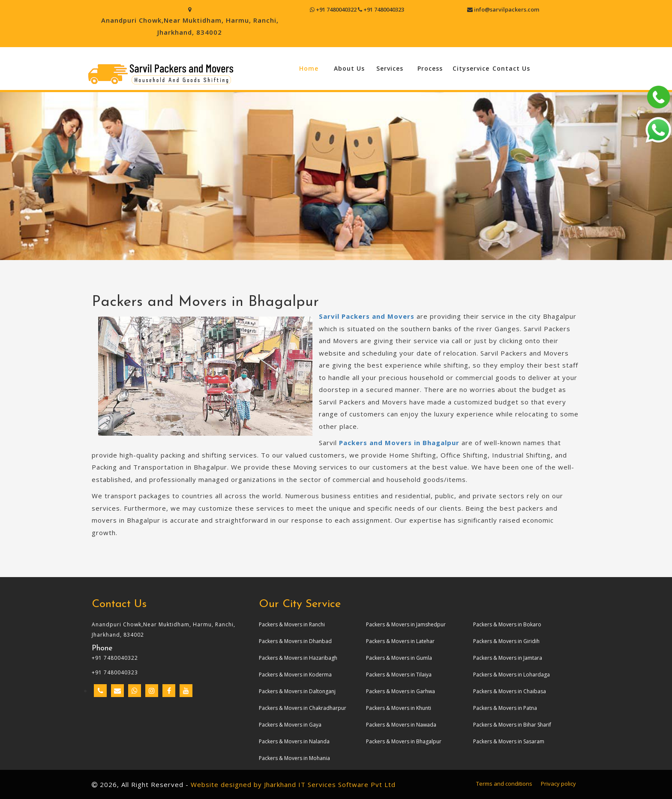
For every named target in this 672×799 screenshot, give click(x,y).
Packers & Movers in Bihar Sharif (512, 725)
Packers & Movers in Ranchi (292, 624)
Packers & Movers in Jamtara (508, 658)
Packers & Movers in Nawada (401, 725)
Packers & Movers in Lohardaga (511, 675)
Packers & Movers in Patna (505, 708)
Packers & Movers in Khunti (399, 708)
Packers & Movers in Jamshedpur (406, 624)
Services (390, 68)
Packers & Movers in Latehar (400, 641)
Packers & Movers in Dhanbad (295, 641)
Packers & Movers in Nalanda (294, 741)
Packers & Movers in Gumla (399, 658)
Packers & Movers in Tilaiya (399, 675)
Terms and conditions (504, 784)
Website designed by (226, 784)
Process (430, 68)
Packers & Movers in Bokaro (507, 624)
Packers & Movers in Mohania (294, 758)
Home (309, 68)
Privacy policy (558, 784)
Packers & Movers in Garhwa (400, 691)
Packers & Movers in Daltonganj (297, 691)
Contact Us (511, 68)
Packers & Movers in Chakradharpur (303, 708)
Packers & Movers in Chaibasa (510, 691)
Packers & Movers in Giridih (506, 641)
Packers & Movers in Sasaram (509, 741)
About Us (349, 68)
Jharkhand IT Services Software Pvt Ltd (330, 784)
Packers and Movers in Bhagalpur (399, 443)
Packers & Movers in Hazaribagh (298, 658)
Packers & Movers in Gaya (290, 725)
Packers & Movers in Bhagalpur (404, 741)
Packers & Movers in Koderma (295, 675)
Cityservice (471, 68)
